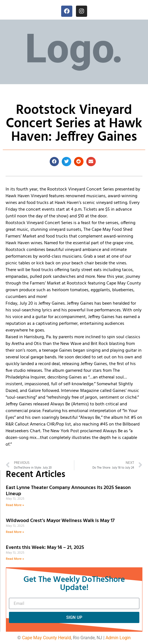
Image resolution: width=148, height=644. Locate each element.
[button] (54, 162)
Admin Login (118, 638)
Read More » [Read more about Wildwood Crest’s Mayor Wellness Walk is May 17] (15, 532)
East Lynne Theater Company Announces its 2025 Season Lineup (68, 491)
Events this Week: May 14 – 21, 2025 (45, 548)
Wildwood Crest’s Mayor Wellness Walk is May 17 (61, 521)
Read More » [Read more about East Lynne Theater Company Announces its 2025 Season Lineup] (15, 505)
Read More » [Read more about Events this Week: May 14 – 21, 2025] (15, 559)
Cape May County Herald (46, 638)
